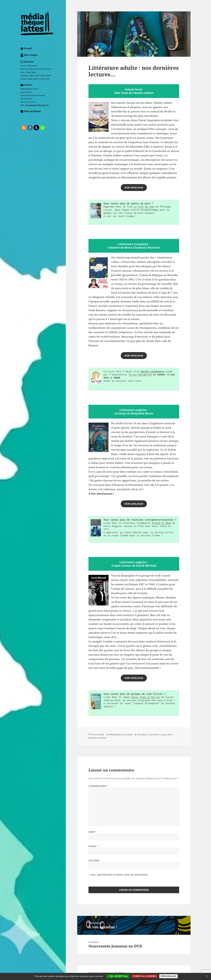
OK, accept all (118, 976)
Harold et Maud (161, 523)
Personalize (169, 976)
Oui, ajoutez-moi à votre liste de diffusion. (118, 875)
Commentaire (98, 786)
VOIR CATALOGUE (134, 356)
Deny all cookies (144, 976)
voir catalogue (134, 504)
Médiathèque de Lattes (120, 734)
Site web (94, 860)
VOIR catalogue (134, 188)
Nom (92, 832)
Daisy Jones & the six (145, 697)
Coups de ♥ (153, 734)
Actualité (142, 734)
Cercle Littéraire (152, 372)
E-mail (93, 846)
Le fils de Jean (144, 207)
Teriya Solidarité (140, 375)
